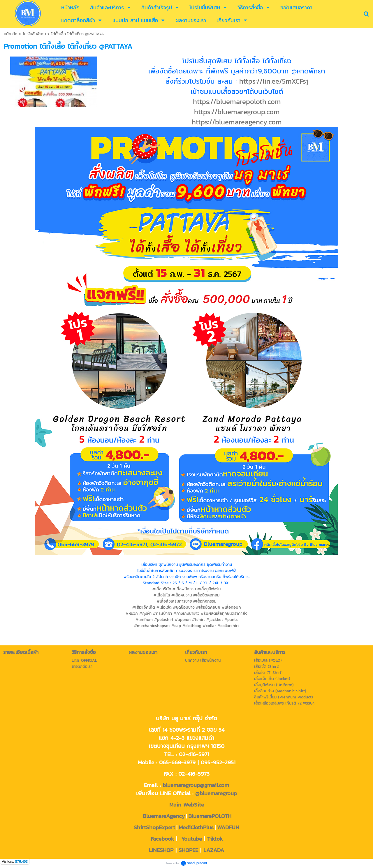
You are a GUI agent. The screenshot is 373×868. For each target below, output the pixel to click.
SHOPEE (188, 850)
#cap (176, 626)
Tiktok (215, 839)
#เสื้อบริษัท (162, 589)
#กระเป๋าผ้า (162, 613)
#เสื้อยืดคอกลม (206, 595)
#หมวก (132, 613)
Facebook (162, 839)
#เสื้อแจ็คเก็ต (144, 607)
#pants (231, 620)
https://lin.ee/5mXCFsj (274, 81)
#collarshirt (228, 626)
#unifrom (144, 620)
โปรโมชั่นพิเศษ (34, 34)
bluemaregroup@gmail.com (196, 785)
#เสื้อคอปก (231, 607)
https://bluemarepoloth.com (237, 102)
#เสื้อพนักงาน (184, 589)
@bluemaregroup (216, 793)
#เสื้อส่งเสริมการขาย (174, 601)
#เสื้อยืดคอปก (208, 607)
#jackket (215, 620)
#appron (183, 620)
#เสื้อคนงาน (182, 595)
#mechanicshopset (152, 626)
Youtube (192, 839)
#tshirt (198, 620)
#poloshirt (164, 620)
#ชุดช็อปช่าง (184, 607)
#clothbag (192, 626)
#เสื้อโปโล (162, 595)
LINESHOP (161, 850)
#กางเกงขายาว (186, 613)
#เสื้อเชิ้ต (164, 607)
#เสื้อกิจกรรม (205, 601)
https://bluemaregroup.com (237, 112)
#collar (209, 626)
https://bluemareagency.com (237, 122)
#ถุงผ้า (145, 613)
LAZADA (214, 850)
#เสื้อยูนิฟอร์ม (209, 589)
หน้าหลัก (11, 34)
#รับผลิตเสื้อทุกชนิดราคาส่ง (224, 613)
